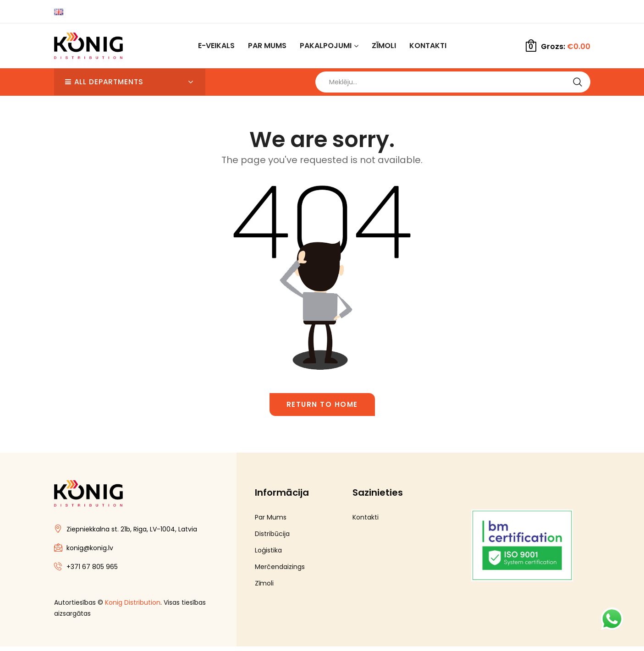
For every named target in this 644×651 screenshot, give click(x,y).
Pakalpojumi (326, 46)
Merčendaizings (280, 571)
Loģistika (268, 555)
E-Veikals (216, 46)
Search (578, 84)
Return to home (322, 409)
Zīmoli (384, 46)
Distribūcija (272, 538)
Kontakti (428, 46)
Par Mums (267, 46)
